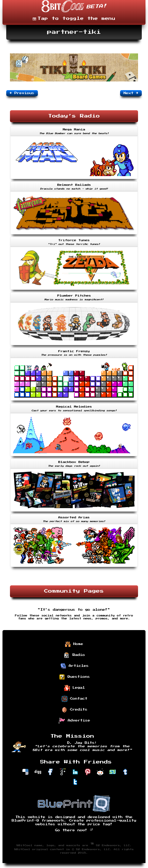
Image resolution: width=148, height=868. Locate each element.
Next (131, 93)
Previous (22, 93)
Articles (74, 666)
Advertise (74, 721)
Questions (74, 677)
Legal (74, 688)
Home (74, 644)
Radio (74, 655)
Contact (74, 699)
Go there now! (74, 830)
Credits (74, 710)
